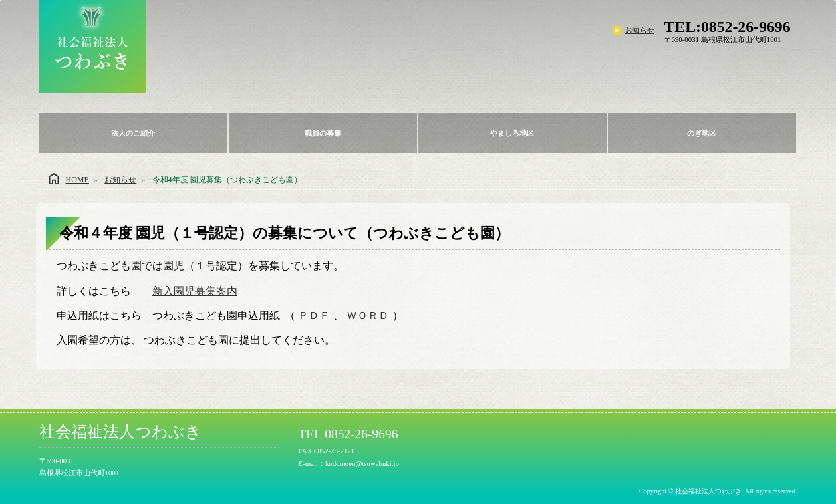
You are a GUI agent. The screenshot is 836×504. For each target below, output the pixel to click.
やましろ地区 (512, 133)
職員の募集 (323, 133)
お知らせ (640, 30)
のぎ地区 (702, 133)
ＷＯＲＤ (368, 315)
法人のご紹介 (133, 133)
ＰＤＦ (314, 315)
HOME (77, 180)
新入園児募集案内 (195, 291)
